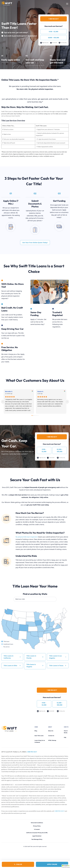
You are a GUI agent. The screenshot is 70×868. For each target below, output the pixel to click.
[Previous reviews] (3, 401)
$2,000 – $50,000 (60, 450)
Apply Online (52, 864)
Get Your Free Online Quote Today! (35, 243)
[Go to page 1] (34, 415)
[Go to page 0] (32, 415)
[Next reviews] (67, 401)
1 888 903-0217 (54, 19)
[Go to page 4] (38, 415)
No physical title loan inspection (27, 537)
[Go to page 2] (35, 415)
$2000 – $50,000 (54, 38)
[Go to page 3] (37, 415)
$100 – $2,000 (54, 32)
